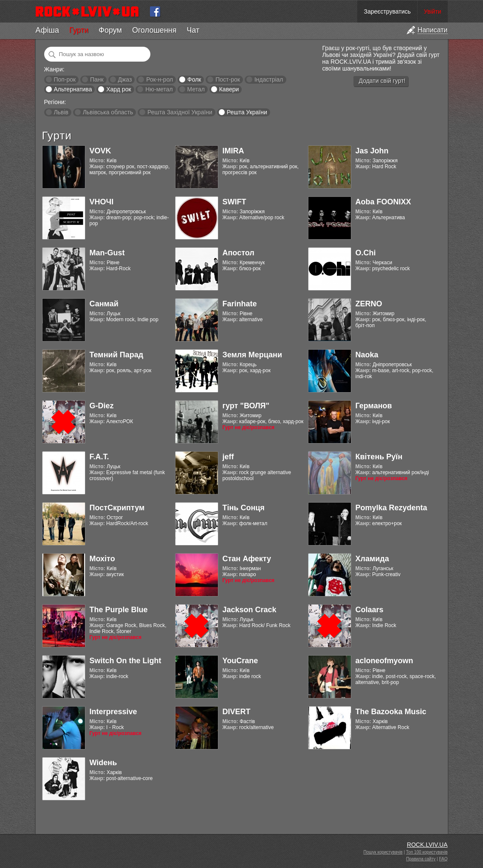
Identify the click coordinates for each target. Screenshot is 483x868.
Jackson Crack (250, 610)
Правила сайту (421, 859)
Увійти (433, 11)
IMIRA (233, 151)
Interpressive (113, 712)
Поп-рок (65, 79)
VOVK (100, 151)
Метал (196, 89)
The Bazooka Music (391, 712)
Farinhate (240, 304)
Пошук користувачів (383, 852)
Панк (97, 79)
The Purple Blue (119, 610)
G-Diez (102, 406)
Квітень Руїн (379, 457)
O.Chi (366, 253)
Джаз (125, 79)
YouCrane (240, 661)
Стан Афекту (247, 559)
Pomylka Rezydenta (391, 508)
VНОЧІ (102, 202)
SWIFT (234, 202)
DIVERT (237, 712)
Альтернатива (73, 89)
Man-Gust (107, 253)
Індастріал (269, 79)
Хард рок (119, 89)
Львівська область (108, 112)
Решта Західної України (180, 112)
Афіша (47, 30)
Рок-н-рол (160, 79)
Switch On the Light (126, 661)
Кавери (229, 89)
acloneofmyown (384, 661)
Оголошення (154, 30)
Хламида (372, 559)
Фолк (194, 79)
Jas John (372, 151)
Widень (103, 763)
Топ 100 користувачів (427, 852)
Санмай (104, 304)
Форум (110, 30)
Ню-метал (159, 89)
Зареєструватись (387, 11)
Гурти (79, 30)
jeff (228, 457)
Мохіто (102, 559)
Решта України (247, 112)
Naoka (367, 355)
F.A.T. (99, 457)
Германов (374, 406)
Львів (61, 112)
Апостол (239, 253)
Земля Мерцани (253, 355)
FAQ (443, 859)
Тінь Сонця (244, 508)
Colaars (370, 610)
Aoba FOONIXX (383, 202)
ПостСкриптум (117, 508)
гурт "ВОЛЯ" (246, 406)
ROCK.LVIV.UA (427, 845)
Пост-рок (228, 79)
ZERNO (369, 304)
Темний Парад (117, 355)
